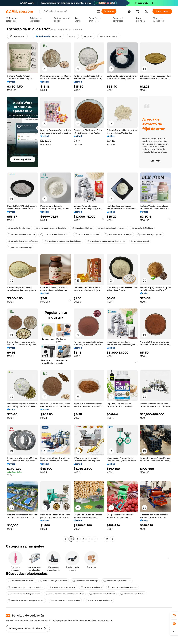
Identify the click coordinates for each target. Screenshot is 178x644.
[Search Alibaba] (68, 11)
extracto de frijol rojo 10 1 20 (21, 235)
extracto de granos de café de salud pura (62, 241)
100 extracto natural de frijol (118, 235)
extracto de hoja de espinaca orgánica (25, 587)
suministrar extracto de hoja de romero (26, 600)
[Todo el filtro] (17, 36)
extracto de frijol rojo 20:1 (150, 235)
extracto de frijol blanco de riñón (65, 600)
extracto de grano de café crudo (23, 241)
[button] (98, 11)
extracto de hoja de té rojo (85, 581)
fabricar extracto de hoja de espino (24, 594)
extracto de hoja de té (92, 587)
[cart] (138, 12)
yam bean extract (140, 241)
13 (107, 539)
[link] (174, 616)
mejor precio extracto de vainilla (51, 228)
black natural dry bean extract (112, 228)
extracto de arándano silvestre (123, 587)
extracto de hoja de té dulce (99, 600)
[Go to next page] (113, 539)
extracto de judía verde (19, 228)
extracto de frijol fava (142, 228)
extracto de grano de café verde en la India (106, 241)
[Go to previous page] (65, 539)
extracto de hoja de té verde (54, 581)
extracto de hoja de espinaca (117, 581)
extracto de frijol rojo (82, 228)
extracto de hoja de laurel (133, 594)
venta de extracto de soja (20, 248)
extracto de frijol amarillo (87, 235)
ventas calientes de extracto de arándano (65, 594)
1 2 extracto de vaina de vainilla (55, 235)
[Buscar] (109, 11)
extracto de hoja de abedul (102, 594)
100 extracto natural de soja (21, 581)
